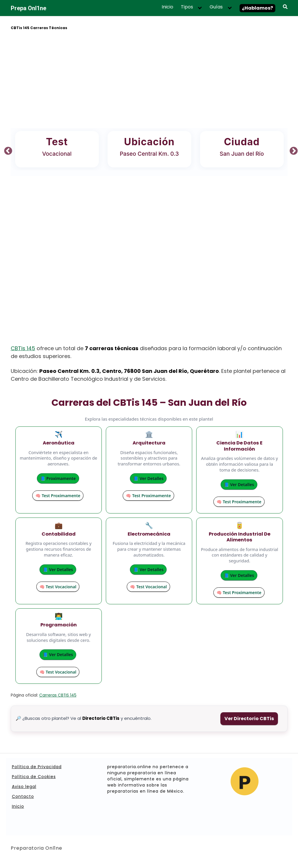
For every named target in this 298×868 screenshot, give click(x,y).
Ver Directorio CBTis (249, 719)
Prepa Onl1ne (28, 8)
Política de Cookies (34, 777)
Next (292, 149)
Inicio (167, 7)
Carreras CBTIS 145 (58, 695)
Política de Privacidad (37, 767)
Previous (6, 149)
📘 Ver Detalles (147, 478)
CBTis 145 (23, 348)
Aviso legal (24, 786)
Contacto (23, 796)
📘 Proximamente (56, 478)
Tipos (187, 7)
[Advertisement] (149, 80)
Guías (216, 7)
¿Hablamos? (257, 8)
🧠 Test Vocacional (56, 587)
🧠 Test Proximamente (56, 496)
